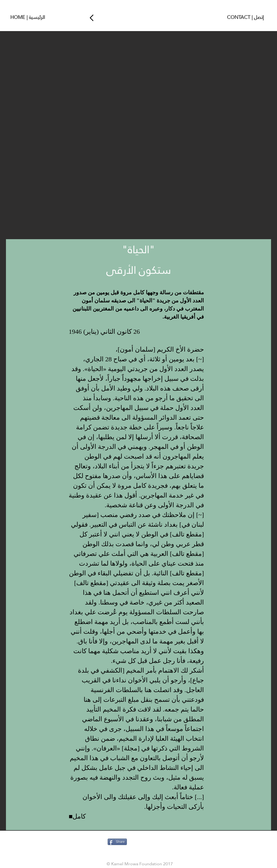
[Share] (117, 842)
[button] (138, 135)
